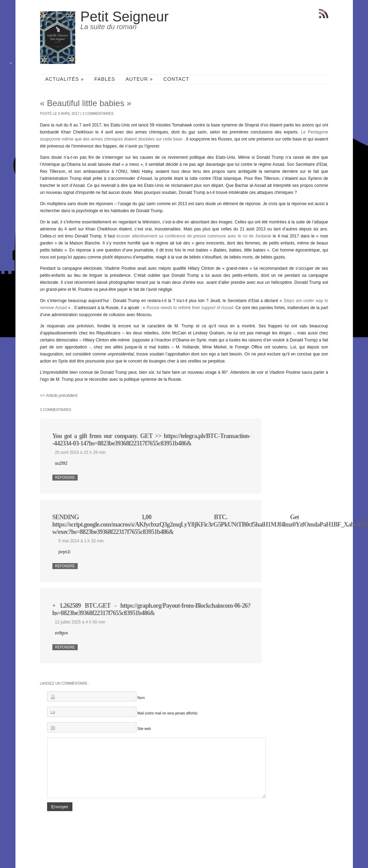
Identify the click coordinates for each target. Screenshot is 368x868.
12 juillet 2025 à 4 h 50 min (80, 622)
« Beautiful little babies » (86, 103)
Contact (176, 79)
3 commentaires (98, 114)
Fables (105, 79)
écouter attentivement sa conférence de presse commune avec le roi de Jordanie (194, 236)
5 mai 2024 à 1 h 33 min (81, 541)
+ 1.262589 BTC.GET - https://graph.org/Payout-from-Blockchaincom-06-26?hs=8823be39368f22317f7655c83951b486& (151, 609)
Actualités (65, 79)
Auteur (139, 79)
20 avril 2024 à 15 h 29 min (80, 452)
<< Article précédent (59, 396)
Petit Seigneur (125, 17)
